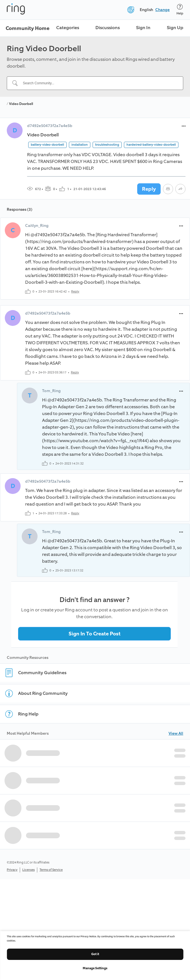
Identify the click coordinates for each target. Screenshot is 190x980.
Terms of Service (51, 870)
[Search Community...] (98, 83)
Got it (95, 954)
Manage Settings (95, 968)
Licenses (29, 870)
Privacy (12, 870)
